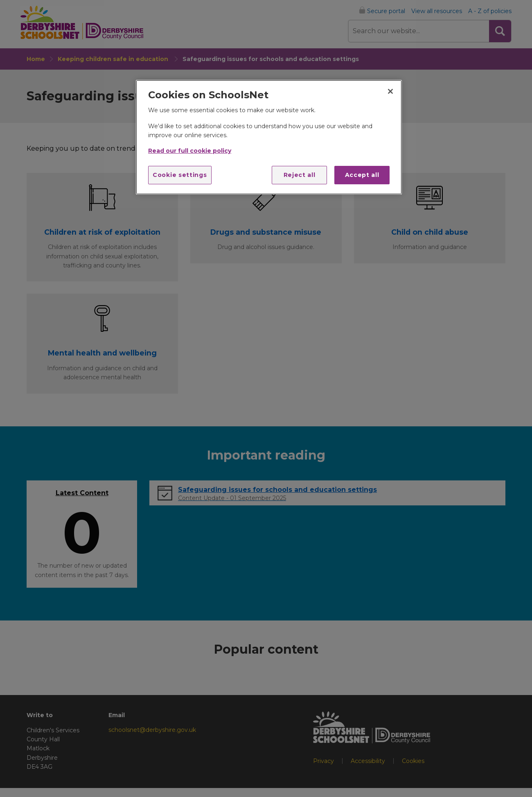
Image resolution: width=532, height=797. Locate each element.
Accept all (362, 175)
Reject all (300, 175)
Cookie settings (180, 175)
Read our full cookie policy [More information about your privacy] (190, 151)
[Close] (390, 91)
